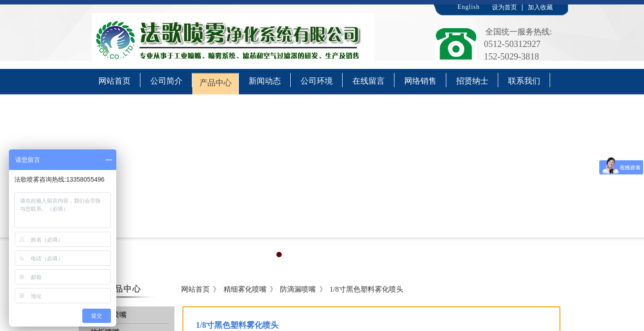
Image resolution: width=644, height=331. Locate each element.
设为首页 (504, 7)
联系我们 (524, 81)
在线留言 (369, 81)
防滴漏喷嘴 (298, 289)
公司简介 (166, 81)
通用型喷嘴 (109, 315)
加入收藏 (540, 7)
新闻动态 (265, 81)
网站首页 (114, 81)
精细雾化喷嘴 (245, 289)
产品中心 (216, 83)
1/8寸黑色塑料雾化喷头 (366, 289)
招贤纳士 (472, 81)
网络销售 (420, 81)
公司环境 (317, 81)
